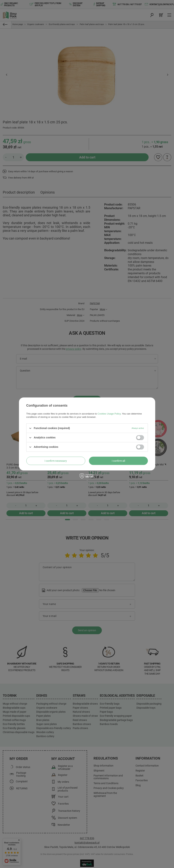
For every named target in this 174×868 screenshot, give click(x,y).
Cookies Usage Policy (109, 414)
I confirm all (118, 461)
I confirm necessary (56, 461)
